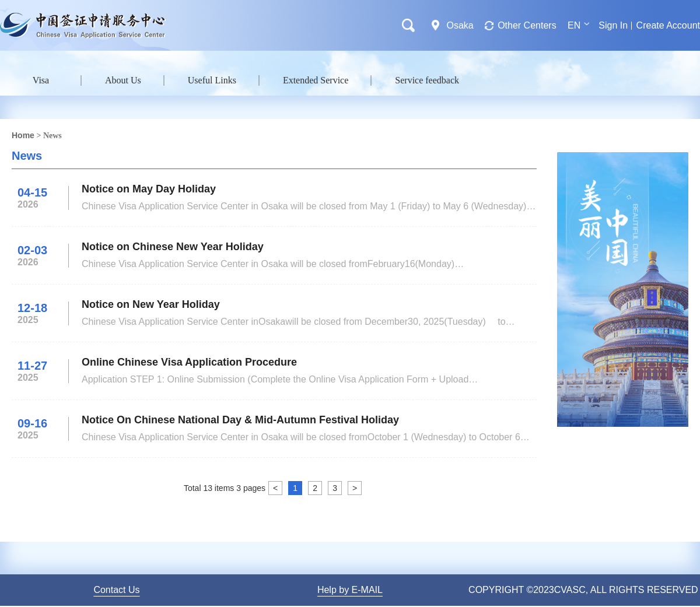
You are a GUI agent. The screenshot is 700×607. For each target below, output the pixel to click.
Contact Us (116, 590)
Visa (41, 80)
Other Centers (527, 25)
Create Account (668, 25)
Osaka (460, 25)
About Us (123, 80)
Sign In (613, 25)
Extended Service (316, 80)
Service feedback (427, 80)
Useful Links (212, 80)
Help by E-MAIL (350, 590)
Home (23, 135)
